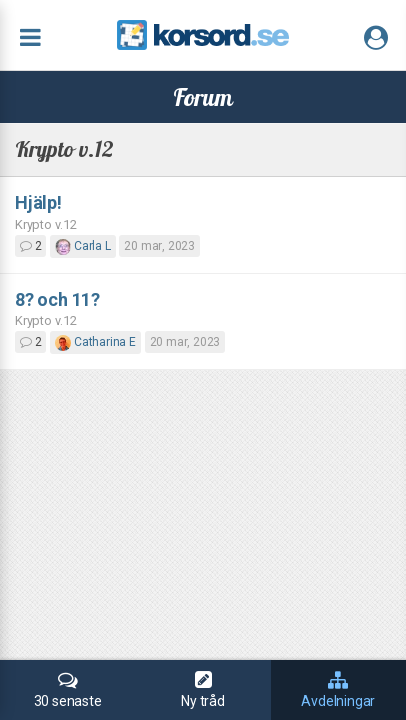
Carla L (82, 246)
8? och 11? (57, 299)
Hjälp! (38, 202)
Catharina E (95, 342)
